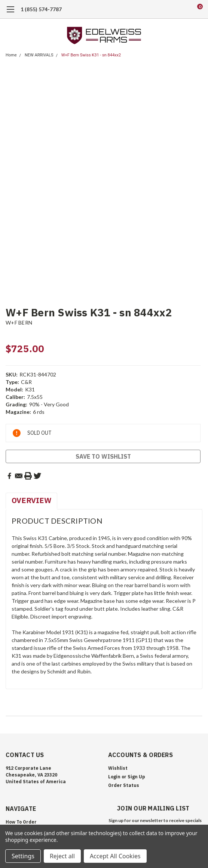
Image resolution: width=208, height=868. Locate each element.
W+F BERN (19, 323)
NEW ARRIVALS (39, 55)
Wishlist (118, 768)
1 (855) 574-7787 (41, 9)
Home (11, 55)
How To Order (21, 822)
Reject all (62, 856)
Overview (31, 500)
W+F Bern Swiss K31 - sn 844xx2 (91, 55)
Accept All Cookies (115, 856)
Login (114, 777)
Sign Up (136, 777)
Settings (23, 856)
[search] (169, 9)
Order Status (124, 785)
